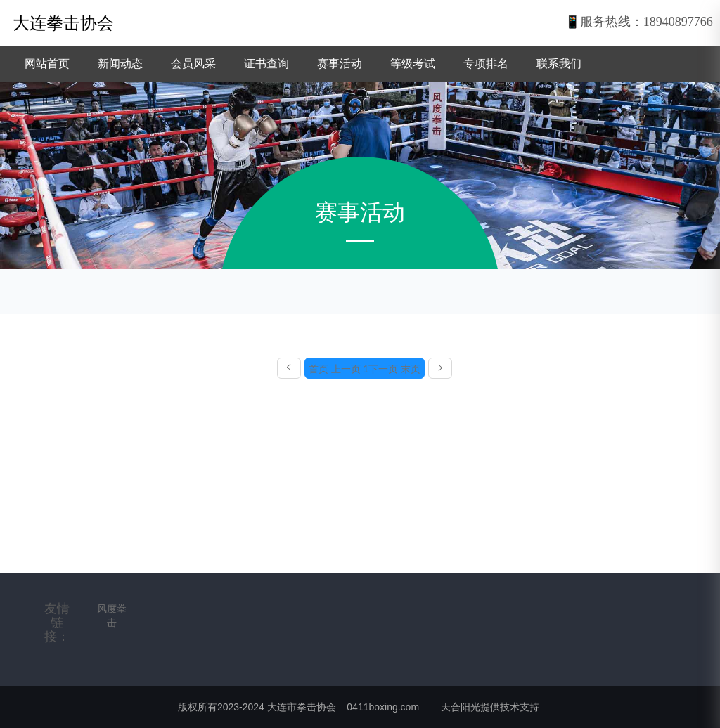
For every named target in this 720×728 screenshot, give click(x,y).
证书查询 (266, 64)
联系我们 (559, 64)
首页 (319, 369)
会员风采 (193, 64)
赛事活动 (340, 64)
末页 (411, 369)
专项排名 (486, 64)
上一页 (346, 369)
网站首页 (47, 64)
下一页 (383, 369)
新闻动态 (120, 64)
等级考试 (413, 64)
